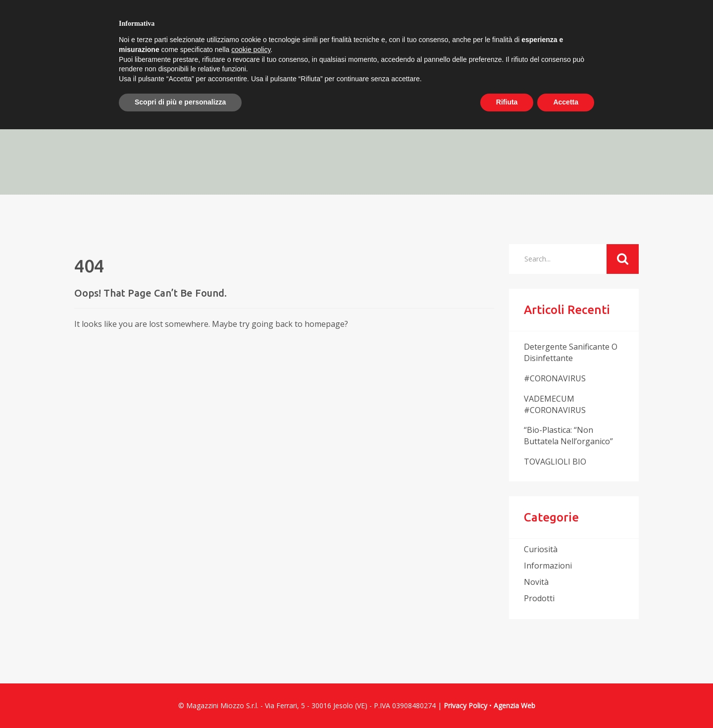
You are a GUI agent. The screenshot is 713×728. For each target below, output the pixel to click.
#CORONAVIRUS (555, 378)
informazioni (548, 566)
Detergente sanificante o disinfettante (571, 352)
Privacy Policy (465, 705)
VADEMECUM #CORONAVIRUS (555, 404)
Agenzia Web (514, 705)
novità (536, 582)
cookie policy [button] (251, 50)
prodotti (539, 598)
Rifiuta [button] (507, 102)
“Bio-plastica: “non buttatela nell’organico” (568, 436)
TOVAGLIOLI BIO (555, 462)
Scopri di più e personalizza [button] (180, 102)
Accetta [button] (566, 102)
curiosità (541, 549)
